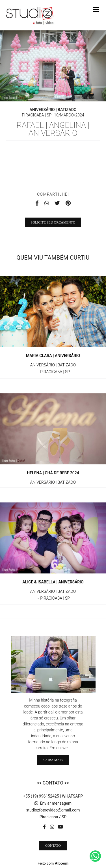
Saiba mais (53, 760)
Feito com (53, 863)
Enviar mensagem (56, 803)
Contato (53, 846)
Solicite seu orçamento (53, 222)
